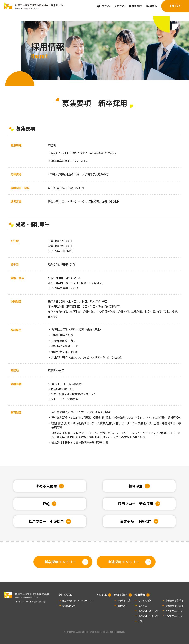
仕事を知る (136, 6)
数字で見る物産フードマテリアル (78, 600)
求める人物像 (46, 486)
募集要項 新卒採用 (174, 600)
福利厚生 (136, 486)
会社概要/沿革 (69, 606)
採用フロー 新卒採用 (136, 504)
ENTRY (175, 6)
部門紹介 (122, 606)
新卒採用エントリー (60, 562)
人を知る (119, 6)
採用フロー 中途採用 (46, 521)
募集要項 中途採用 (136, 521)
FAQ (46, 504)
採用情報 (152, 6)
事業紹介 (122, 600)
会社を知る (103, 6)
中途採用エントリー (123, 562)
